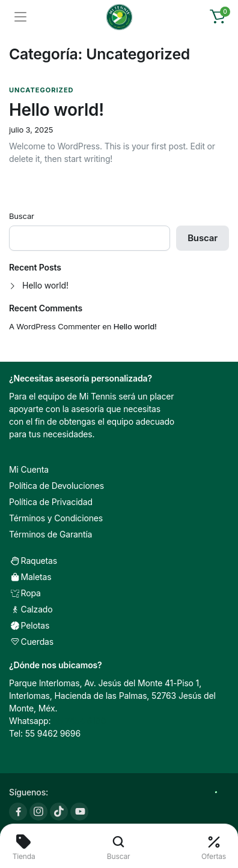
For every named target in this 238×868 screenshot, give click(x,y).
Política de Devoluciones (56, 486)
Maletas (30, 577)
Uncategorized (41, 90)
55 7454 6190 (79, 721)
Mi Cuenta (29, 469)
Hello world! (56, 110)
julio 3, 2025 (31, 130)
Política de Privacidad (51, 502)
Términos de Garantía (50, 534)
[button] (218, 17)
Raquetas (33, 561)
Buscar (22, 216)
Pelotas (29, 625)
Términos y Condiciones (56, 518)
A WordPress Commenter (55, 326)
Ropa (25, 593)
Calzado (31, 609)
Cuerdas (31, 642)
